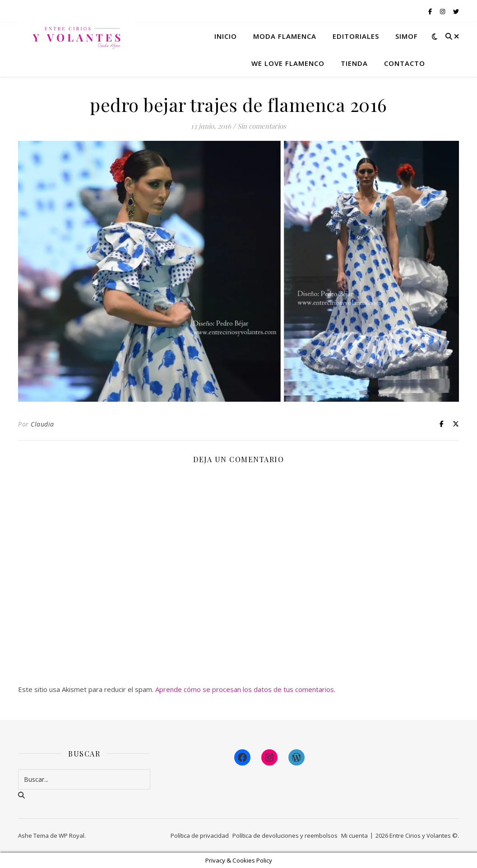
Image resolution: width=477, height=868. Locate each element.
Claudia (42, 424)
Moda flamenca (285, 36)
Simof (407, 36)
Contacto (405, 63)
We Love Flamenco (288, 63)
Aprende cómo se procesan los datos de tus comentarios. (245, 689)
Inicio (226, 36)
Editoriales (356, 36)
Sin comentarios (262, 126)
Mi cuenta (354, 836)
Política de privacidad (200, 836)
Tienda (354, 63)
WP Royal (72, 836)
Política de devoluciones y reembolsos (285, 836)
